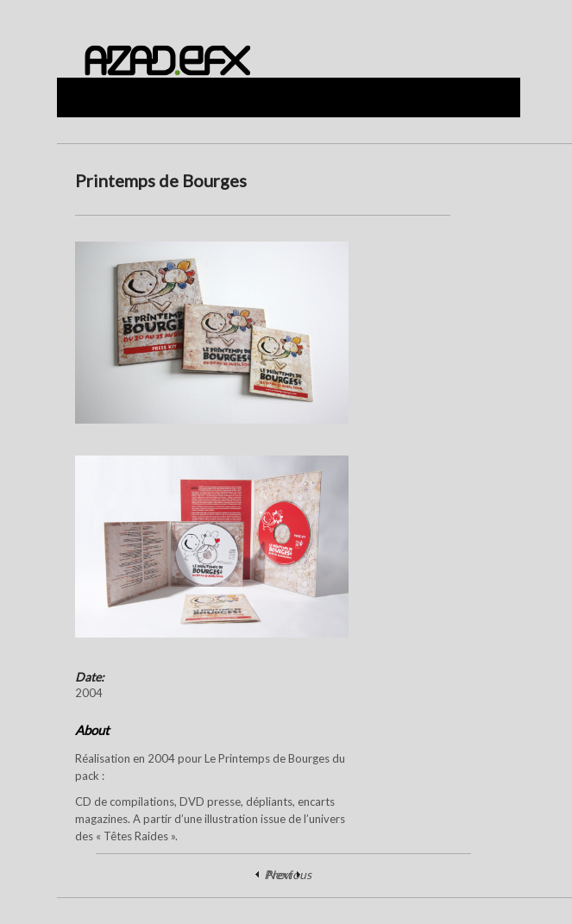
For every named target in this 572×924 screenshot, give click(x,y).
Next (279, 874)
